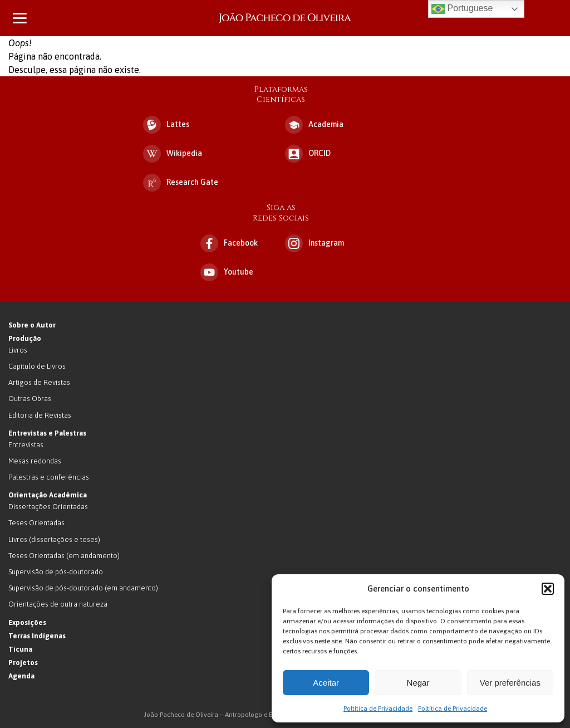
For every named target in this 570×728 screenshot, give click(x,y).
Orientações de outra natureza (58, 604)
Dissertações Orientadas (48, 507)
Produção (25, 338)
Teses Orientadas (36, 523)
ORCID (308, 154)
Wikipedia (173, 154)
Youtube (227, 272)
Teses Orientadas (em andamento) (64, 556)
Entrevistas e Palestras (47, 433)
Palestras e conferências (49, 477)
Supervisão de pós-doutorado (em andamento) (83, 588)
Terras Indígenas (37, 636)
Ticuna (20, 649)
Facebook (229, 243)
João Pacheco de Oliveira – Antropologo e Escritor (285, 18)
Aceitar (326, 683)
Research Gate (181, 183)
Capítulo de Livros (37, 366)
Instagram (315, 243)
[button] (548, 589)
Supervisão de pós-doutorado (56, 572)
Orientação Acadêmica (48, 495)
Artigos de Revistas (39, 382)
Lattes (166, 125)
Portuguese (462, 9)
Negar (418, 683)
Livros (18, 350)
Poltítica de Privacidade (378, 709)
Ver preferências (510, 683)
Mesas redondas (35, 461)
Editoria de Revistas (40, 415)
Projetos (23, 663)
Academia (314, 125)
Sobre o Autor (32, 325)
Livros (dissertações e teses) (54, 539)
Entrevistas (26, 445)
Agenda (21, 676)
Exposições (27, 622)
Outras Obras (30, 399)
